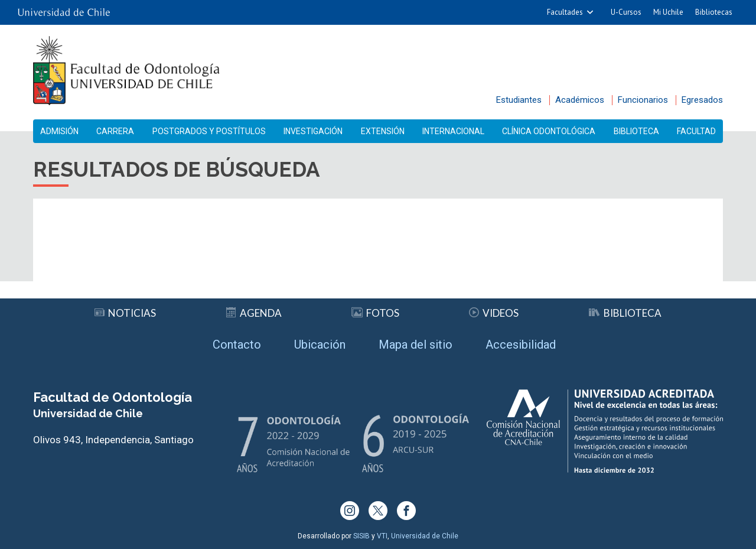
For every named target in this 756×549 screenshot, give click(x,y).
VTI (382, 536)
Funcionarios (643, 100)
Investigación (313, 131)
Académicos (580, 100)
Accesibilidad (521, 345)
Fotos (375, 313)
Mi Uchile (668, 12)
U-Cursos (626, 12)
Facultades (565, 12)
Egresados (702, 100)
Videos (494, 313)
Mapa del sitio (416, 345)
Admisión (59, 131)
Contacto (237, 345)
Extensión (383, 131)
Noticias (125, 313)
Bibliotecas (714, 12)
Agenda (254, 313)
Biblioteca (636, 131)
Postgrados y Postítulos (209, 131)
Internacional (453, 131)
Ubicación (320, 345)
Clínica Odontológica (549, 131)
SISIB (361, 536)
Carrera (115, 131)
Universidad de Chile (425, 536)
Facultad (696, 131)
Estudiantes (519, 100)
